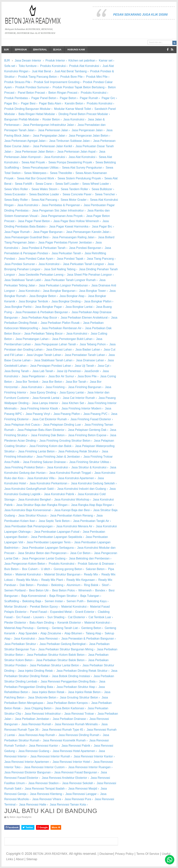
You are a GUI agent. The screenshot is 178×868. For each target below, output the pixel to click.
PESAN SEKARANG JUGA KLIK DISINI (140, 15)
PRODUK (21, 50)
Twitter (28, 827)
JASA (57, 50)
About (20, 859)
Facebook (12, 827)
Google (42, 827)
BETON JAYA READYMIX (50, 854)
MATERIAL (40, 50)
